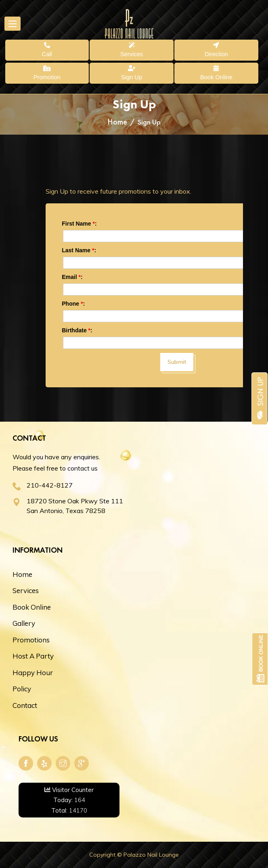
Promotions (31, 640)
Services (26, 590)
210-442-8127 (50, 485)
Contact (25, 705)
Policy (22, 689)
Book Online (32, 607)
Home (117, 122)
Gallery (24, 623)
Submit (177, 362)
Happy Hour (33, 673)
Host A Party (33, 656)
